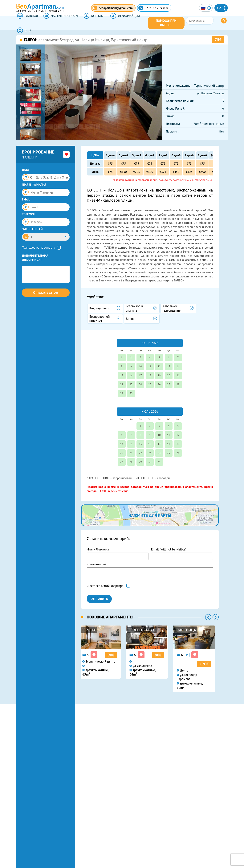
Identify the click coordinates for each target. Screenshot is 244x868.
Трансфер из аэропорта (39, 247)
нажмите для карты (150, 515)
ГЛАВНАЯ (27, 23)
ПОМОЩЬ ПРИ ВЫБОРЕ (182, 23)
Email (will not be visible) (169, 549)
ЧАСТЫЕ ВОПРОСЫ (59, 23)
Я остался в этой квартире (105, 586)
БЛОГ (147, 23)
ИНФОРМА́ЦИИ (120, 23)
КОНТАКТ (91, 23)
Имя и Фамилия (98, 549)
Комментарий (96, 564)
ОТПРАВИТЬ (99, 599)
